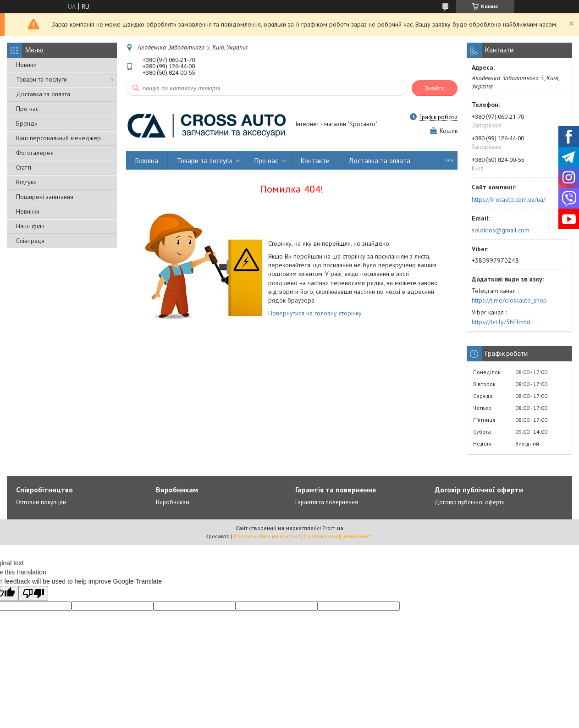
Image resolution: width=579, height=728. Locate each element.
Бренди (27, 123)
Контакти (315, 161)
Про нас (27, 109)
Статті (24, 167)
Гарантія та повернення (327, 502)
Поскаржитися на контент (267, 536)
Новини (26, 65)
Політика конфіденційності (339, 536)
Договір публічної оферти (470, 502)
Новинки (28, 211)
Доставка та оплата (43, 94)
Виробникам (173, 502)
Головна (147, 161)
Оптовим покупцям (41, 502)
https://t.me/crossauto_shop (509, 300)
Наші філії (30, 226)
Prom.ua (333, 528)
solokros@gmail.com (501, 230)
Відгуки (26, 182)
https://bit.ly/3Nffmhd (501, 322)
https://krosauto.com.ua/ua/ (509, 199)
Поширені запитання (45, 197)
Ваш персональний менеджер (58, 138)
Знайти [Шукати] (435, 88)
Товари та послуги (41, 79)
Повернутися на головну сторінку (315, 313)
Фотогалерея (35, 153)
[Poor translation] (33, 593)
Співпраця (30, 241)
